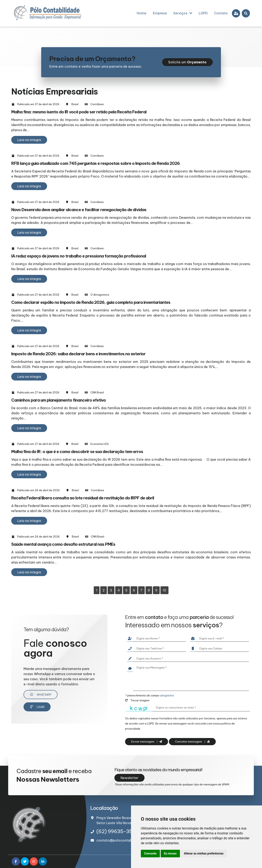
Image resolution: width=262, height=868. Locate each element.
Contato (221, 13)
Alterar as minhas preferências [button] (204, 853)
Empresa (160, 13)
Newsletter (129, 778)
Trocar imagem (137, 700)
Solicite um (187, 62)
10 (164, 590)
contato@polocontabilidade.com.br (126, 840)
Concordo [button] (150, 853)
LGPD (203, 13)
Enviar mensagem (147, 742)
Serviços (183, 13)
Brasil (75, 104)
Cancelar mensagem (192, 742)
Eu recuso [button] (170, 853)
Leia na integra (29, 140)
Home (142, 13)
